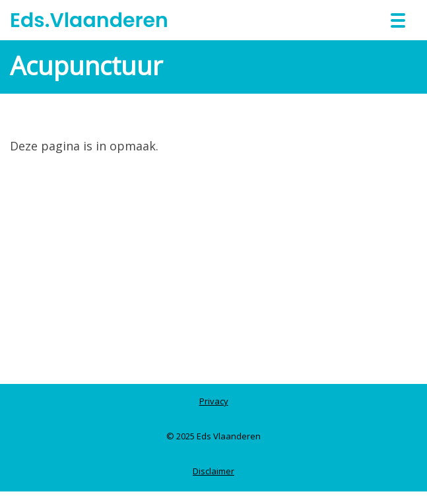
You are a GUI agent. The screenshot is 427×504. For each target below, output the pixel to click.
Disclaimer (213, 471)
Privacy (214, 401)
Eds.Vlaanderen (89, 20)
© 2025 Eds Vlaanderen (213, 436)
